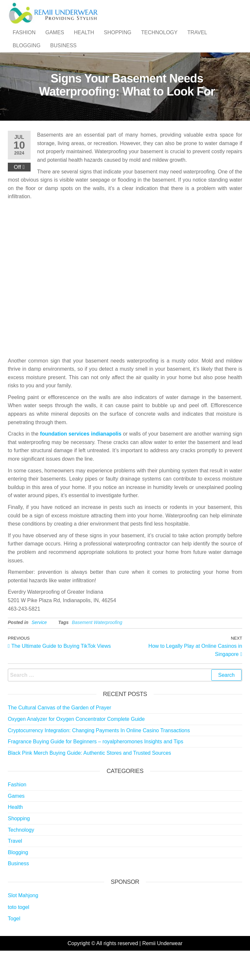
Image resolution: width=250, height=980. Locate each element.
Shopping (118, 39)
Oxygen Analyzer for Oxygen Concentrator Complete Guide (76, 745)
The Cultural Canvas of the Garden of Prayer (60, 734)
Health (84, 39)
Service (39, 648)
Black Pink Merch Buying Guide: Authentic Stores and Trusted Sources (90, 779)
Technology (159, 39)
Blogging (27, 65)
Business (63, 65)
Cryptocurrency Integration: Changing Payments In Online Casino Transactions (99, 757)
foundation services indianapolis (81, 460)
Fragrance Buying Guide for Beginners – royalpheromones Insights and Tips (96, 768)
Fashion (24, 39)
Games (55, 39)
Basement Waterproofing (97, 648)
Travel (197, 39)
